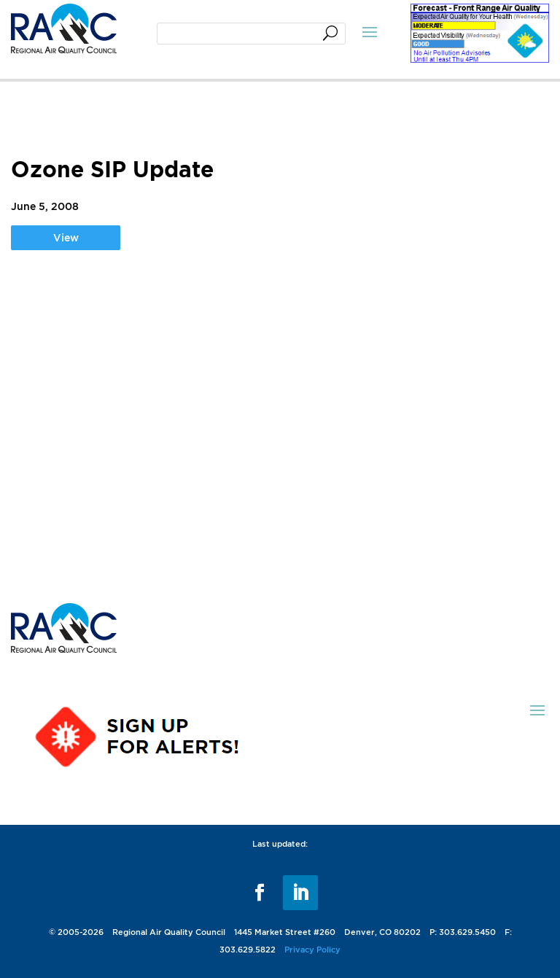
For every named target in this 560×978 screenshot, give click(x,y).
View (66, 237)
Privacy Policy (312, 950)
